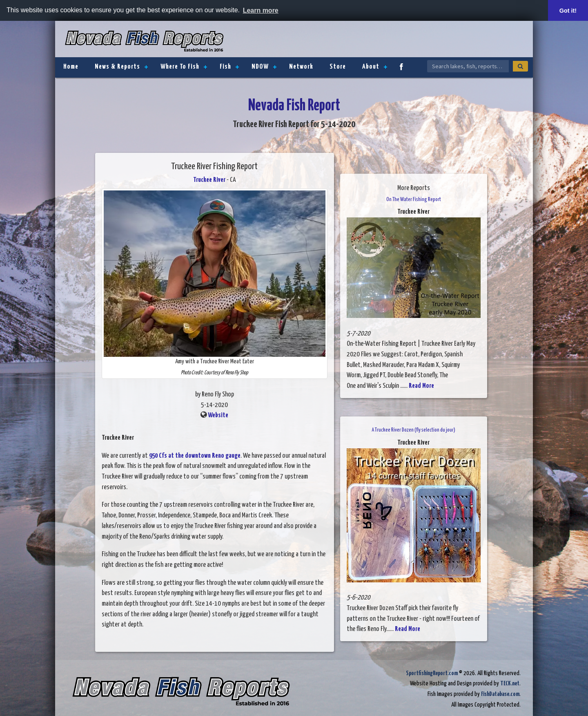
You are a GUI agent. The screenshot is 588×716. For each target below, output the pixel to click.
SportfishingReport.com (432, 673)
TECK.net (510, 684)
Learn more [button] (261, 10)
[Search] (520, 66)
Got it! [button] (568, 11)
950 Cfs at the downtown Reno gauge (195, 456)
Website (218, 415)
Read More (421, 386)
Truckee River (209, 180)
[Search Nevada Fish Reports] (468, 66)
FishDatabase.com (500, 694)
